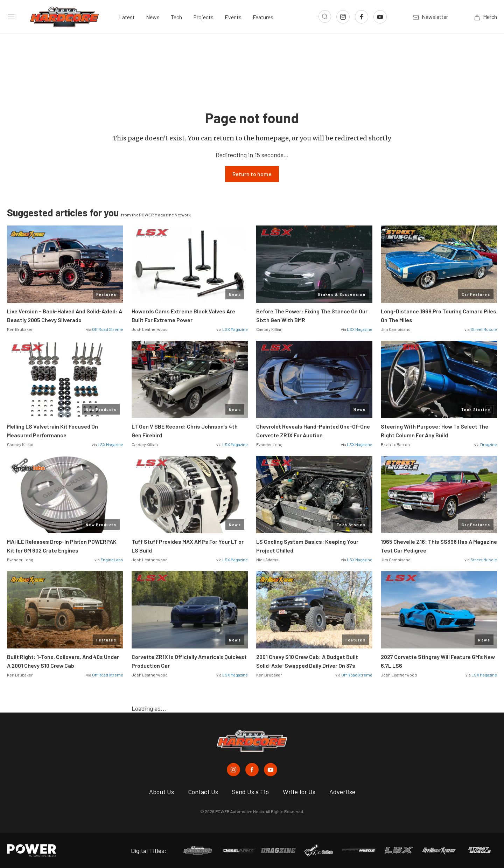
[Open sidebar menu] (11, 17)
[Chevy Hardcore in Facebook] (252, 770)
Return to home (252, 174)
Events (233, 17)
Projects (203, 17)
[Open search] (325, 16)
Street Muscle (484, 329)
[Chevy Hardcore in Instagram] (233, 770)
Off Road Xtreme (108, 329)
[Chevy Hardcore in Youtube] (271, 770)
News (153, 17)
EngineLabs (112, 560)
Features (263, 17)
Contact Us (203, 792)
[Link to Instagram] (343, 17)
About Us (162, 792)
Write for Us (299, 792)
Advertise (342, 792)
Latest (127, 17)
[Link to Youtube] (380, 17)
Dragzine (489, 444)
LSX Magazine (235, 329)
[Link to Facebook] (362, 17)
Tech (176, 17)
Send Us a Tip (250, 792)
